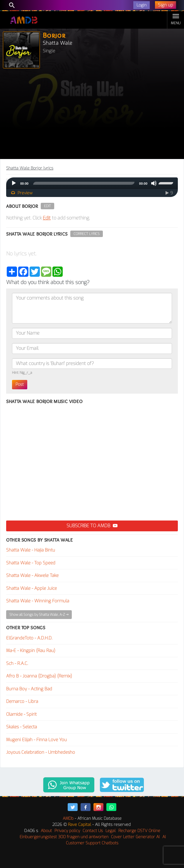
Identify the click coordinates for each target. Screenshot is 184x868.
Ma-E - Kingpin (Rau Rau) (31, 651)
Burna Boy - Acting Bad (29, 689)
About (46, 831)
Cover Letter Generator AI (135, 837)
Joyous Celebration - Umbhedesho (41, 752)
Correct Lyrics (87, 234)
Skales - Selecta (22, 727)
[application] (92, 183)
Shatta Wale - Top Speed (31, 563)
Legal (111, 831)
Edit (47, 206)
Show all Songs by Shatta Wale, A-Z (39, 615)
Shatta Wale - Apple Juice (31, 588)
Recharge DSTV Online (139, 831)
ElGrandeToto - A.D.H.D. (29, 638)
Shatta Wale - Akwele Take (32, 575)
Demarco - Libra (22, 701)
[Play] (14, 183)
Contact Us (93, 831)
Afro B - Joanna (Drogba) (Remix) (39, 676)
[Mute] (154, 183)
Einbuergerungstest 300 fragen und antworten (64, 837)
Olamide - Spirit (21, 714)
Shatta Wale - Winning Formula (38, 601)
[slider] (84, 183)
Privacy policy (67, 831)
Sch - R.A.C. (17, 663)
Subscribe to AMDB (92, 526)
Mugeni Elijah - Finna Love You (36, 740)
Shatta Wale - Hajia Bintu (31, 550)
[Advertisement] (92, 115)
